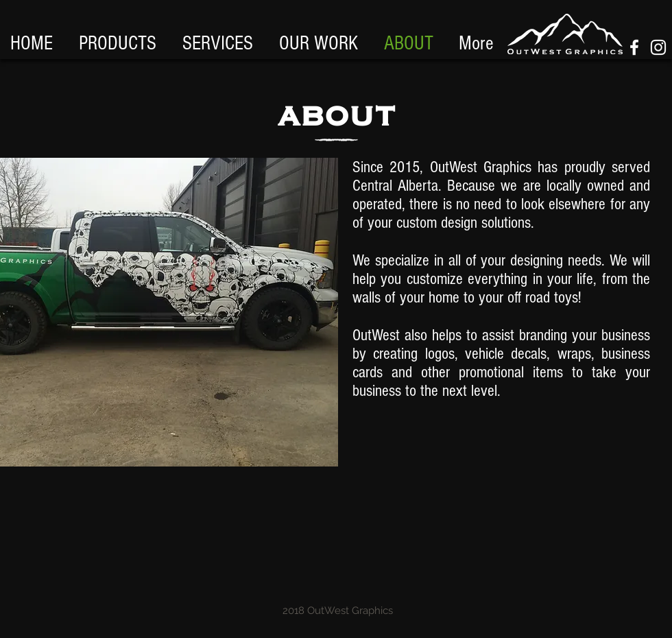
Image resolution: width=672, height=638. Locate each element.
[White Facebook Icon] (634, 47)
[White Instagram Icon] (658, 47)
